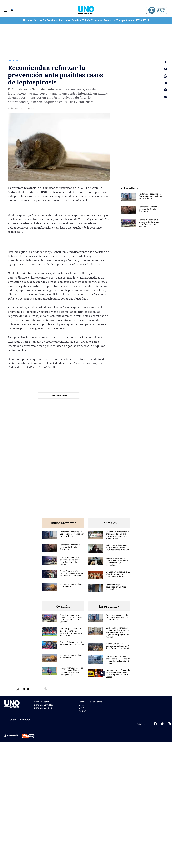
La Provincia (51, 20)
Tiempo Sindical (126, 20)
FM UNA (82, 711)
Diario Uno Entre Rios (44, 705)
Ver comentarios (59, 395)
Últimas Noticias (33, 20)
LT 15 (146, 20)
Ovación (76, 20)
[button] (6, 10)
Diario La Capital (41, 702)
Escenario (109, 20)
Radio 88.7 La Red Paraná (90, 702)
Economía (97, 20)
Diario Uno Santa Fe (43, 708)
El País (86, 20)
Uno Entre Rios (15, 60)
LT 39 (139, 20)
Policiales (65, 20)
